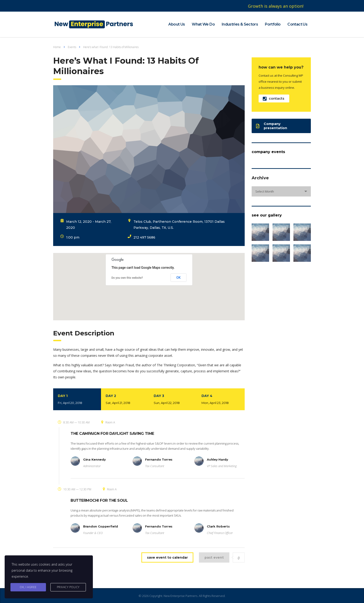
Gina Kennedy (94, 459)
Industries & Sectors (240, 24)
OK (179, 278)
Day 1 (77, 400)
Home (57, 47)
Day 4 (221, 400)
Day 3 (173, 400)
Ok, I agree (28, 587)
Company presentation (272, 126)
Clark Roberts (218, 526)
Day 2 (125, 400)
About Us (177, 24)
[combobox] (281, 191)
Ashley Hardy (217, 459)
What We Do (203, 24)
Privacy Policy (68, 587)
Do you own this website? (127, 278)
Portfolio (273, 24)
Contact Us (297, 24)
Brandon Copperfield (100, 526)
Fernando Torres (159, 459)
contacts (274, 99)
